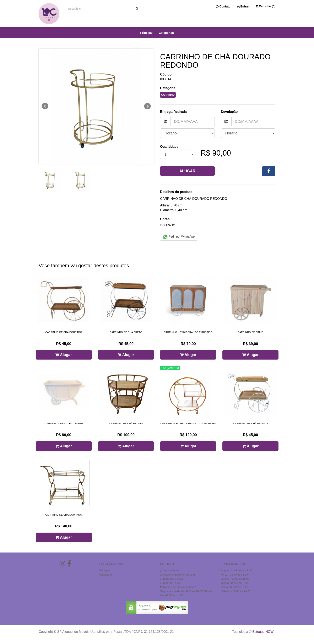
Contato (223, 6)
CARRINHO (168, 95)
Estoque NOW (263, 632)
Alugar (187, 171)
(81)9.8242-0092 (173, 579)
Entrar (243, 6)
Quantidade (169, 147)
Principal (146, 33)
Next (147, 106)
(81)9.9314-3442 (173, 583)
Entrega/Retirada (173, 112)
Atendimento (169, 570)
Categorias (166, 33)
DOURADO (168, 225)
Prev (45, 106)
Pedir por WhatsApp (179, 237)
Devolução (229, 112)
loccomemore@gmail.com (179, 575)
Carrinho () (265, 6)
